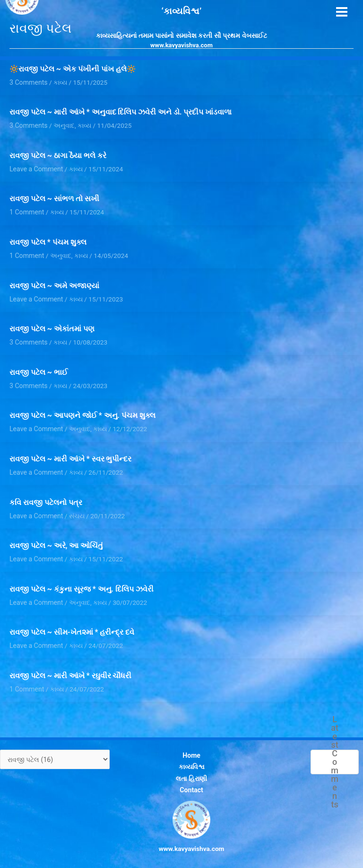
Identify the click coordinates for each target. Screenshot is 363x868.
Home (191, 747)
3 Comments (28, 124)
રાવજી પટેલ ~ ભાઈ (39, 369)
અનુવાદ (63, 124)
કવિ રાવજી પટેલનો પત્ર (46, 497)
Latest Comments (335, 754)
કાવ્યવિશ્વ (191, 758)
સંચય (75, 510)
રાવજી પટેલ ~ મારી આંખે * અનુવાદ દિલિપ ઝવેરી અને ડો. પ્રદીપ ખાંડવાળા (121, 112)
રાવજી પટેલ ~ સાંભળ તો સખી (54, 197)
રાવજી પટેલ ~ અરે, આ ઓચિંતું (56, 540)
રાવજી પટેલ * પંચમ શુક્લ (48, 240)
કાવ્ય (83, 124)
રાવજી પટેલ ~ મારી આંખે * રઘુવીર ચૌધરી (70, 668)
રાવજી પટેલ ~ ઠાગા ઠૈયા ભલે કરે (58, 155)
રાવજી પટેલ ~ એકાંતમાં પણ (52, 326)
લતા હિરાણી (191, 768)
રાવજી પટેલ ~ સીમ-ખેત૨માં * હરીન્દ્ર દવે (72, 625)
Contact (191, 779)
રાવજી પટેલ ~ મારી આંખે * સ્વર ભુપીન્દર (70, 454)
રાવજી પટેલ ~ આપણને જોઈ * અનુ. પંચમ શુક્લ (82, 411)
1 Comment (26, 210)
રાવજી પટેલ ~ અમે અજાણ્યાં (54, 283)
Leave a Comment (35, 167)
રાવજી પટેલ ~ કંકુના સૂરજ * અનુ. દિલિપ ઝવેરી (81, 583)
